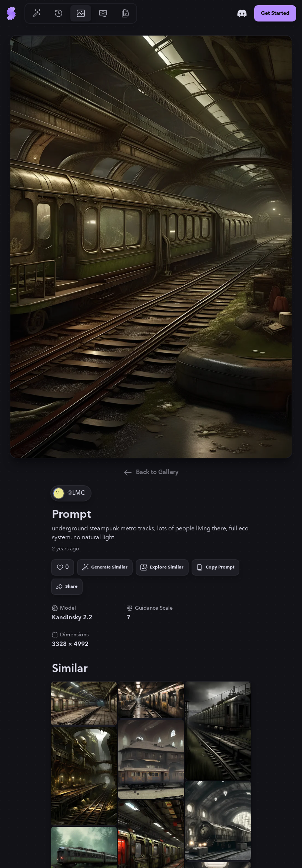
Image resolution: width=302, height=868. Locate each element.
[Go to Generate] (36, 13)
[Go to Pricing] (103, 13)
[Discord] (242, 13)
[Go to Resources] (125, 13)
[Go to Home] (11, 13)
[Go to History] (59, 13)
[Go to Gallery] (81, 13)
